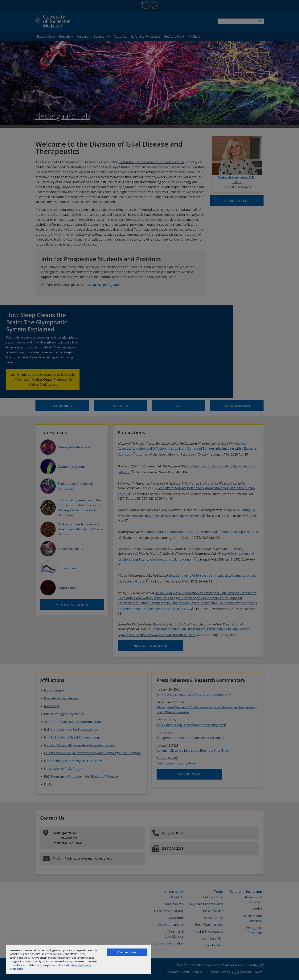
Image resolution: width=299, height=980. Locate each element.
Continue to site (127, 952)
